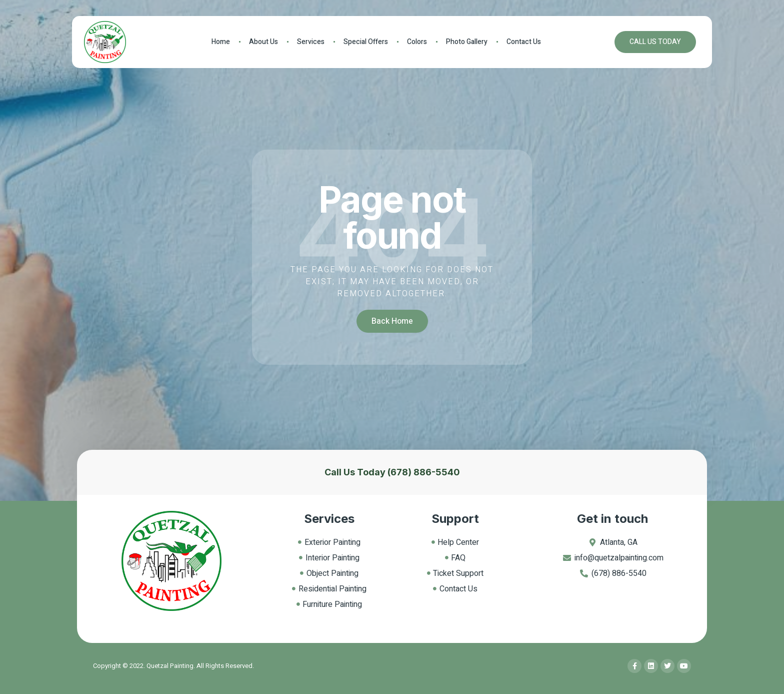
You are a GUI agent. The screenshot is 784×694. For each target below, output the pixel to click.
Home (221, 42)
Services (311, 42)
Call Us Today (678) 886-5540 (392, 472)
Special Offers (366, 42)
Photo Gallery (467, 42)
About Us (263, 42)
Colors (417, 42)
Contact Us (524, 42)
